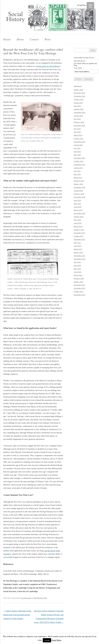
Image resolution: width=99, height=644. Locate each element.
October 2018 (79, 217)
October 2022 (79, 138)
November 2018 (79, 213)
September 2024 (80, 112)
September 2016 (80, 259)
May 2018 (77, 220)
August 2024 (78, 116)
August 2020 (78, 191)
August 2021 (78, 168)
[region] (49, 17)
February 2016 (79, 278)
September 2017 (80, 239)
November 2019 (79, 197)
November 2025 (79, 96)
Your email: (78, 68)
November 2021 (79, 158)
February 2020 (79, 194)
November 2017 (79, 233)
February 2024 (79, 122)
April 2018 (78, 223)
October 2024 (79, 109)
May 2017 (77, 243)
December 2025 (79, 93)
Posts (48, 39)
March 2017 (78, 249)
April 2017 (78, 246)
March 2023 (78, 135)
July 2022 (77, 148)
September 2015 (80, 295)
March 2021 (78, 178)
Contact (34, 39)
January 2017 (78, 252)
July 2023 (77, 129)
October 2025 (79, 99)
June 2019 (77, 200)
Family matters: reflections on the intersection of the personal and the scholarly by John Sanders (17, 615)
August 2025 (78, 103)
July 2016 (77, 262)
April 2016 (78, 272)
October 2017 (79, 236)
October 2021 (79, 161)
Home (7, 39)
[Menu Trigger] (90, 6)
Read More (56, 640)
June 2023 (77, 132)
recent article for (48, 66)
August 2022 (78, 145)
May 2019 (77, 204)
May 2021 (77, 174)
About (20, 39)
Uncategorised (26, 598)
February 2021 (79, 181)
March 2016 (78, 275)
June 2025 (77, 106)
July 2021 (77, 171)
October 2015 (79, 291)
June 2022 (77, 151)
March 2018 (78, 226)
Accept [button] (47, 640)
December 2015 (79, 285)
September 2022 (80, 142)
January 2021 (78, 184)
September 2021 (80, 164)
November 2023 (79, 125)
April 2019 (78, 207)
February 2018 (79, 230)
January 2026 (78, 90)
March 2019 (78, 210)
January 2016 (78, 282)
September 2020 (80, 187)
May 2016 (77, 269)
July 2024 (77, 119)
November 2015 (79, 288)
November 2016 (79, 256)
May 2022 (77, 155)
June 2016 (77, 265)
